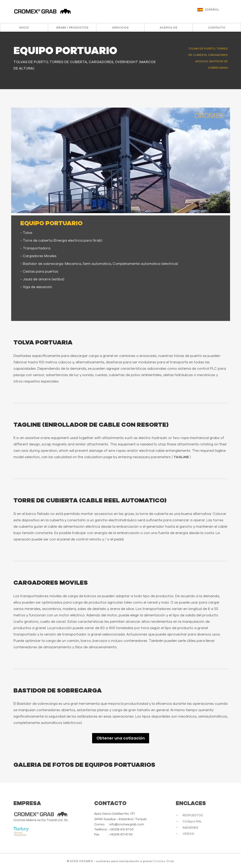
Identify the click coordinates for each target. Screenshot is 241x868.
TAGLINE (181, 457)
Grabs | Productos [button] (72, 28)
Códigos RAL (192, 822)
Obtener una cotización (121, 738)
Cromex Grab (164, 861)
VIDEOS (188, 834)
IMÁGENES (190, 828)
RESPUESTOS (193, 815)
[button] (217, 12)
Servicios (120, 28)
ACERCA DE (169, 28)
